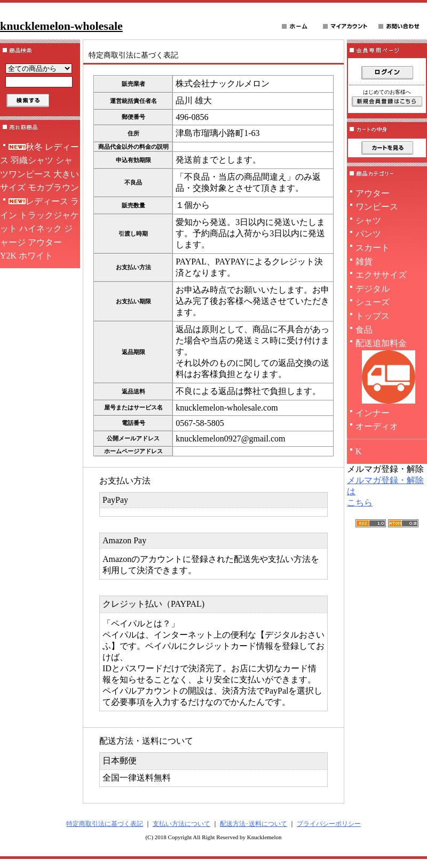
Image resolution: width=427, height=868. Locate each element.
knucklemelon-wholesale (61, 26)
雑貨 (364, 262)
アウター (373, 193)
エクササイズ (381, 275)
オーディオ (377, 426)
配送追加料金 (387, 372)
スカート (373, 248)
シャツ (368, 220)
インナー (373, 413)
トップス (373, 316)
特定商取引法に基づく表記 (105, 824)
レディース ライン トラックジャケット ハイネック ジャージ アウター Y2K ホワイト (39, 228)
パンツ (368, 234)
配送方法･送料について (254, 824)
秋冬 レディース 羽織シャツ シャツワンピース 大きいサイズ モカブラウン (39, 167)
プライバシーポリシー (329, 824)
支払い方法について (181, 824)
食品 (364, 330)
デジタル (373, 289)
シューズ (373, 302)
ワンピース (377, 207)
